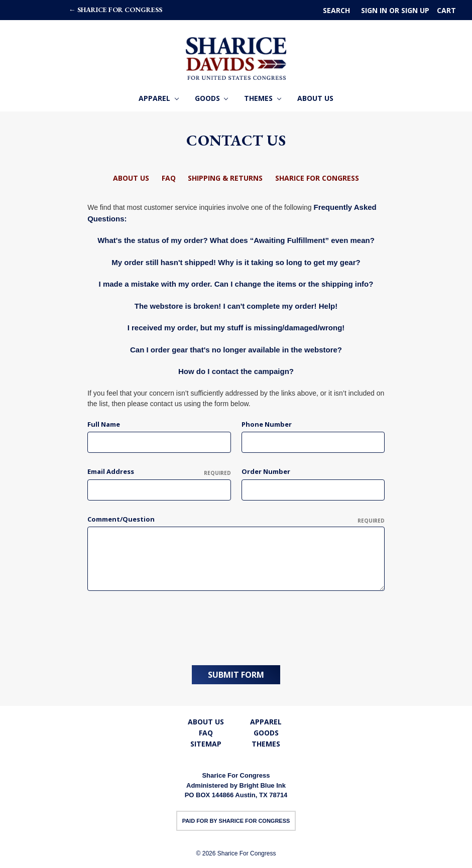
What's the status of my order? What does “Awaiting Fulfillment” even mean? (236, 240)
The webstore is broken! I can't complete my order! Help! (236, 306)
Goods (212, 98)
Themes (263, 98)
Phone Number (267, 424)
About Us (315, 98)
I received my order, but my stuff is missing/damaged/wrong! (236, 328)
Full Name (104, 424)
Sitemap (206, 743)
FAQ (169, 178)
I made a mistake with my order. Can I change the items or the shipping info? (236, 284)
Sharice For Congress (317, 178)
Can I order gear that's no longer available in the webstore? (236, 350)
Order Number (266, 471)
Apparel (159, 98)
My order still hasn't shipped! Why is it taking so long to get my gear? (236, 262)
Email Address (159, 472)
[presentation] (164, 625)
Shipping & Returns (225, 178)
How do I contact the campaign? (236, 371)
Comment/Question (236, 520)
